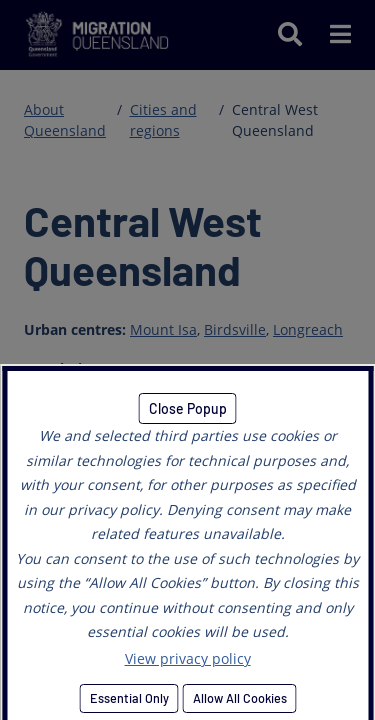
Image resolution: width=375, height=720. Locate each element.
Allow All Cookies (239, 698)
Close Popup (188, 408)
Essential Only (128, 698)
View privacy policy (188, 658)
